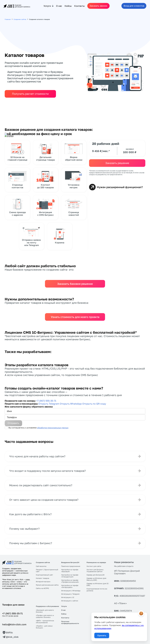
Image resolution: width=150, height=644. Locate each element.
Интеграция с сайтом (70, 601)
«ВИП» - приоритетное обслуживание (45, 621)
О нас (59, 6)
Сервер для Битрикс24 (96, 575)
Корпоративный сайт (44, 575)
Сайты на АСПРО (42, 588)
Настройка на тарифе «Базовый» (70, 570)
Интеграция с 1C (68, 597)
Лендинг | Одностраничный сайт (47, 570)
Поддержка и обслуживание (47, 606)
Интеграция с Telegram (70, 594)
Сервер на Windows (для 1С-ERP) (98, 584)
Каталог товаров (42, 578)
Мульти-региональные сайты (47, 585)
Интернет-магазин (43, 582)
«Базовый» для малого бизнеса (45, 611)
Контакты (79, 6)
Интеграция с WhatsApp (71, 591)
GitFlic (9, 632)
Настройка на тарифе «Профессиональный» (70, 581)
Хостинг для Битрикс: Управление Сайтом (95, 570)
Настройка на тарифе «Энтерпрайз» (70, 586)
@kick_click (12, 637)
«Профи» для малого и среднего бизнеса (45, 616)
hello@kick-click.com (14, 624)
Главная (8, 19)
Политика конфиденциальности (70, 622)
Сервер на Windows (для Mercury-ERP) (96, 579)
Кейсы (68, 6)
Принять (102, 635)
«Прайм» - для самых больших (44, 627)
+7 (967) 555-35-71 (12, 613)
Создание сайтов (20, 19)
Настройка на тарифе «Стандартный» (70, 576)
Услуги (47, 6)
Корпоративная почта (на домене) (97, 590)
